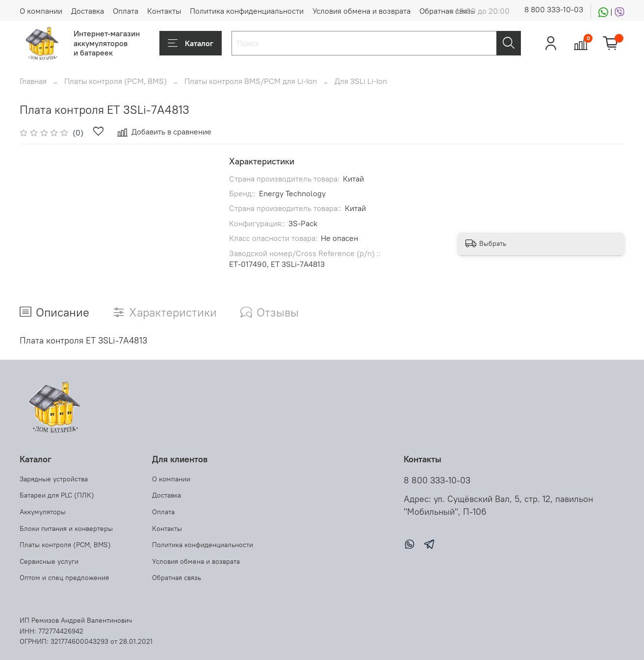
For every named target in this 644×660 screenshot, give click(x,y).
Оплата (126, 11)
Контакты (164, 11)
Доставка (88, 11)
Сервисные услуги (49, 561)
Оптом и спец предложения (64, 578)
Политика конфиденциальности (247, 11)
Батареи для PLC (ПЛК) (57, 495)
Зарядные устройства (54, 479)
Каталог (191, 43)
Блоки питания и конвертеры (66, 528)
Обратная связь (447, 11)
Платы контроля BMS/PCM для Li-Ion (251, 81)
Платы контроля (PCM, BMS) (116, 81)
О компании (41, 11)
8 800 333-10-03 (554, 9)
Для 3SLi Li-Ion (361, 81)
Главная (33, 81)
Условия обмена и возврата (361, 11)
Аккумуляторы (43, 512)
